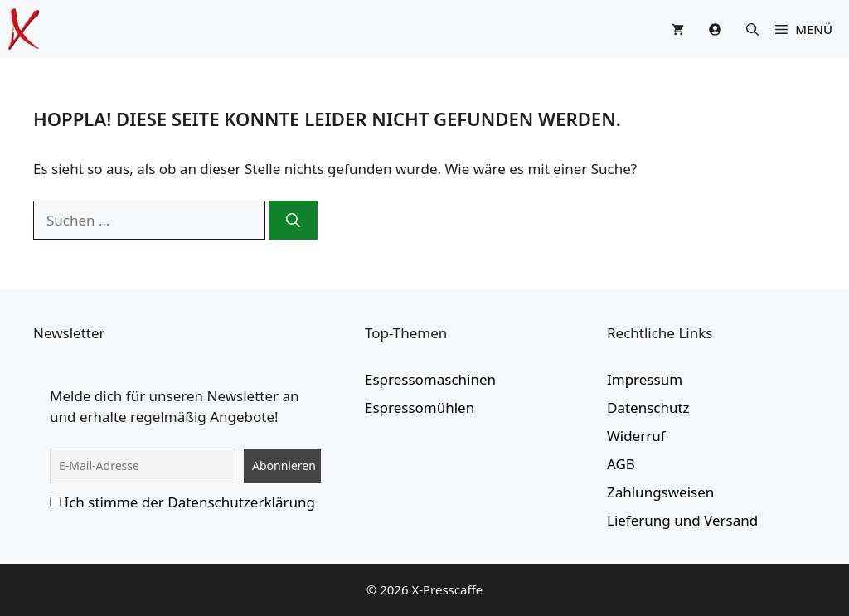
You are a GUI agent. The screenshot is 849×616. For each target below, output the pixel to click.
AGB (621, 464)
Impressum (645, 379)
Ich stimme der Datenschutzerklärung (189, 502)
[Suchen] (293, 221)
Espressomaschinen (430, 379)
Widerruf (636, 436)
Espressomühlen (420, 407)
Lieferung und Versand (682, 520)
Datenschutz (648, 407)
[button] (752, 29)
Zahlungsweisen (660, 492)
